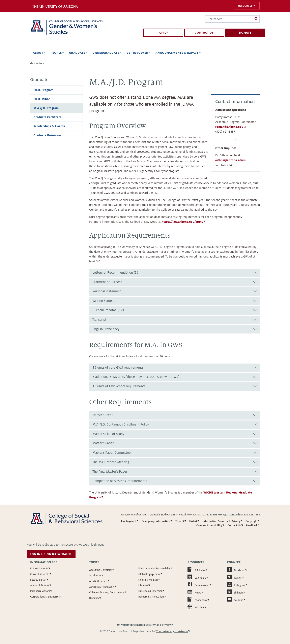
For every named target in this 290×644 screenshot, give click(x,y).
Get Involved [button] (138, 53)
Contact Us (204, 33)
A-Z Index (196, 569)
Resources (247, 6)
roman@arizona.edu (230, 127)
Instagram (236, 584)
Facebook (236, 569)
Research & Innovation (151, 597)
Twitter (234, 577)
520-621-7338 (252, 515)
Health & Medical (148, 580)
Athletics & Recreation (102, 587)
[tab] (175, 273)
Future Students (39, 569)
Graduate (36, 63)
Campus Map (198, 584)
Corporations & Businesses (45, 597)
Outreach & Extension (150, 591)
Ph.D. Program (43, 90)
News (194, 592)
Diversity (94, 598)
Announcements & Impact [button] (178, 53)
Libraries (143, 585)
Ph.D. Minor (42, 99)
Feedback (252, 526)
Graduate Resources (47, 135)
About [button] (39, 53)
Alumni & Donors (40, 585)
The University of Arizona (172, 631)
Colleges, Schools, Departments (107, 592)
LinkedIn (235, 592)
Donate (245, 33)
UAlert (193, 521)
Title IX (180, 521)
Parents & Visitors (40, 591)
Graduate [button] (78, 53)
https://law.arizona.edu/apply (182, 222)
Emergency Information (156, 521)
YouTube (235, 599)
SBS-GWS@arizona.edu (228, 515)
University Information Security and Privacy (144, 625)
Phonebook (197, 599)
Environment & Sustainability (154, 569)
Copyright (252, 521)
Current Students (40, 574)
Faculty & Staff (38, 580)
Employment (129, 521)
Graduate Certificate (47, 117)
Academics (95, 576)
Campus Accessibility (209, 526)
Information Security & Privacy (221, 521)
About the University (100, 570)
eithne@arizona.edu (230, 160)
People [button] (57, 53)
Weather (196, 607)
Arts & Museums (98, 581)
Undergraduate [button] (107, 53)
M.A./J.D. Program (46, 108)
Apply (163, 33)
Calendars (197, 577)
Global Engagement (149, 574)
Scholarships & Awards (49, 126)
